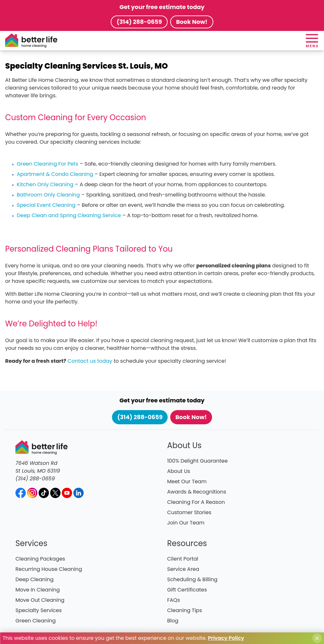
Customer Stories (189, 512)
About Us (179, 471)
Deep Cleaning (35, 579)
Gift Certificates (187, 590)
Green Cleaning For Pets (47, 164)
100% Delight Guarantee (198, 461)
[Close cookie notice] (317, 638)
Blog (173, 621)
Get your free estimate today (162, 7)
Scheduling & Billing (192, 579)
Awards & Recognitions (197, 492)
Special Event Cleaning (46, 205)
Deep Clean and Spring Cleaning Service (69, 215)
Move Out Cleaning (40, 600)
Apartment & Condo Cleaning (55, 174)
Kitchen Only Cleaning (45, 184)
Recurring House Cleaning (49, 569)
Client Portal (183, 559)
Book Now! (192, 22)
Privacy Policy (226, 638)
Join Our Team (186, 523)
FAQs (174, 600)
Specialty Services (39, 610)
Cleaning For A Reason (196, 502)
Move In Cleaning (38, 590)
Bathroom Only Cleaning (48, 195)
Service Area (183, 569)
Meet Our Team (187, 481)
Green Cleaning (36, 621)
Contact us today (90, 361)
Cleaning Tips (185, 610)
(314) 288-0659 (139, 22)
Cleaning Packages (40, 559)
